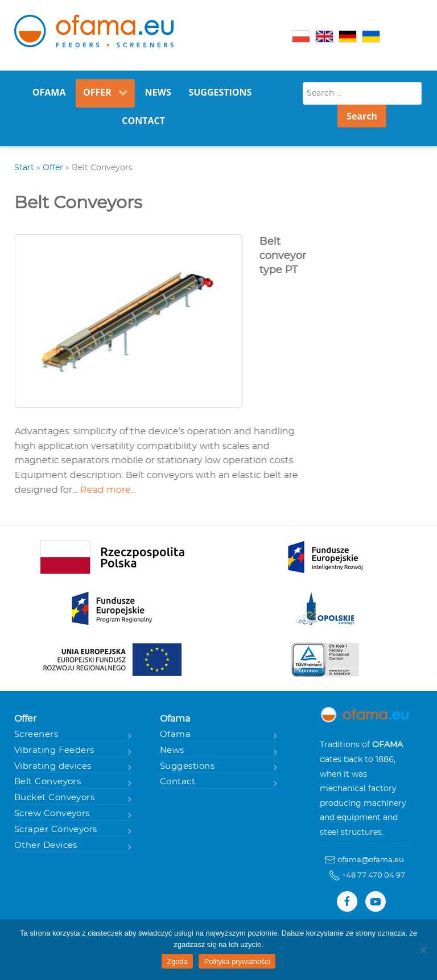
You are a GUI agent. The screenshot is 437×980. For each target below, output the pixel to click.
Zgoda (177, 962)
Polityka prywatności (237, 962)
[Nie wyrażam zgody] (423, 950)
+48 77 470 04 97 (374, 875)
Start (24, 168)
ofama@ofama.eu (371, 860)
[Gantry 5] (94, 31)
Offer (53, 168)
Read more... (112, 490)
